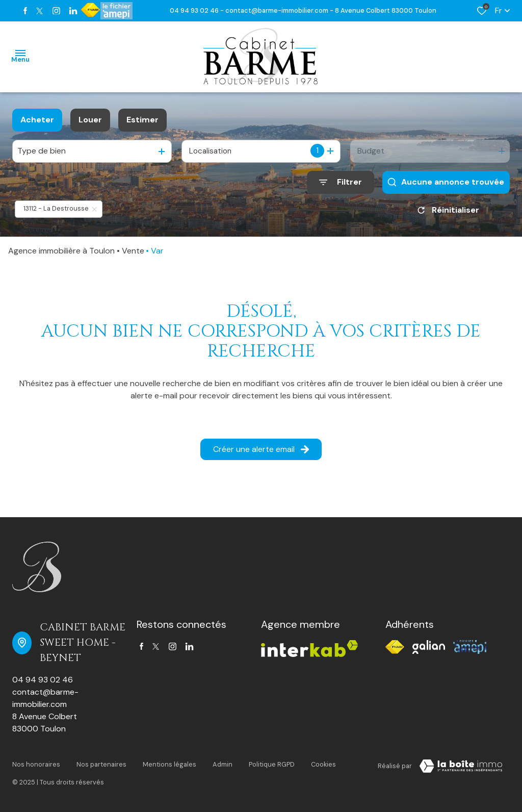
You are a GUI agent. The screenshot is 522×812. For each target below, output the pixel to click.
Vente (133, 251)
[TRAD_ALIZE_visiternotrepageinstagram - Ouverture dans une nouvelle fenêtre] (56, 11)
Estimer (142, 120)
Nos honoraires (36, 764)
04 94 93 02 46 (43, 680)
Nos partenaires (101, 764)
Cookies (323, 764)
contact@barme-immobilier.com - (280, 10)
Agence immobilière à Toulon (61, 251)
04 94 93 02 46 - (198, 10)
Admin (223, 764)
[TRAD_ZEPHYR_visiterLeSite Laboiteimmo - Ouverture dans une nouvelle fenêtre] (461, 766)
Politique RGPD (272, 764)
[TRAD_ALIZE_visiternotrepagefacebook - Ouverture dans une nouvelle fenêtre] (25, 11)
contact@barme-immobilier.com (45, 698)
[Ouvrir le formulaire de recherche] (341, 182)
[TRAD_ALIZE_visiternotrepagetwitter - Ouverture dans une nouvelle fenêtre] (40, 11)
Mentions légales (169, 764)
